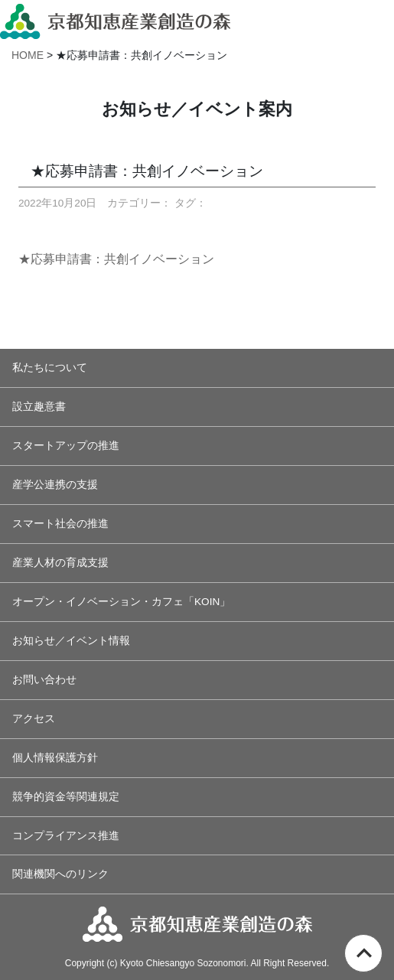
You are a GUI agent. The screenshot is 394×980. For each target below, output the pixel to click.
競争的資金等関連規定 (66, 797)
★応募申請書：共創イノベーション (116, 259)
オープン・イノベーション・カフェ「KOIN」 (121, 602)
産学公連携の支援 (55, 485)
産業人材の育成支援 (60, 563)
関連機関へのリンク (60, 874)
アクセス (34, 719)
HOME (28, 55)
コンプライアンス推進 (66, 836)
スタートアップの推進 (66, 446)
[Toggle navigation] (376, 19)
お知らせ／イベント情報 (71, 641)
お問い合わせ (44, 680)
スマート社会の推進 (60, 524)
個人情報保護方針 (55, 758)
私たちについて (50, 368)
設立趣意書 (39, 407)
